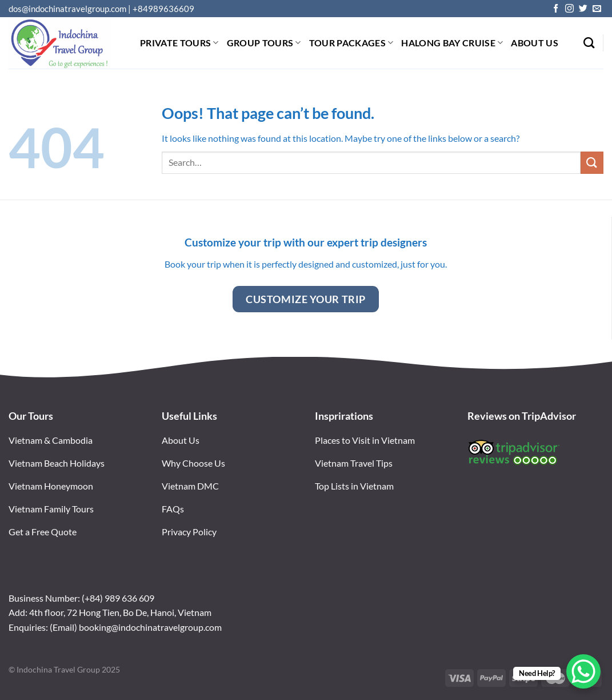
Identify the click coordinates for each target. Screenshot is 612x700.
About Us (535, 43)
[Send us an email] (597, 9)
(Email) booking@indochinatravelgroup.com (136, 627)
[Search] (589, 43)
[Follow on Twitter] (583, 9)
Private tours (179, 43)
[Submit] (592, 163)
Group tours (264, 43)
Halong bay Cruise (452, 43)
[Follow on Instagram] (569, 9)
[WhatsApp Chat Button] (583, 671)
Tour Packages (351, 43)
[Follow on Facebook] (556, 9)
